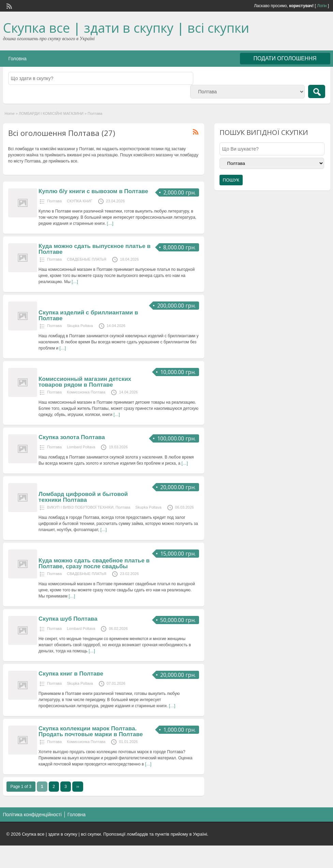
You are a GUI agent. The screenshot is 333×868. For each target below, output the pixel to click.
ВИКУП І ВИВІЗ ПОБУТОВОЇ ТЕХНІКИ (80, 507)
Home (10, 113)
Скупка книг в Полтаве (71, 674)
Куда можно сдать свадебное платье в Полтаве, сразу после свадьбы (94, 563)
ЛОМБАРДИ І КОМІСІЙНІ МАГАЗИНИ (51, 113)
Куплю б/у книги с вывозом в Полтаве (93, 191)
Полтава (54, 201)
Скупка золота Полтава (72, 437)
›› (78, 787)
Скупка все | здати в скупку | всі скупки (126, 28)
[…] (110, 223)
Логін (322, 6)
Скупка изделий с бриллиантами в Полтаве (88, 315)
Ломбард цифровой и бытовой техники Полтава (83, 497)
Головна (18, 59)
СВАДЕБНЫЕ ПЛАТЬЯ (87, 259)
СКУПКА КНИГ (79, 201)
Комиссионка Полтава (86, 392)
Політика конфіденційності (32, 815)
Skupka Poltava (80, 326)
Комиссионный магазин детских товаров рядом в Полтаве (85, 382)
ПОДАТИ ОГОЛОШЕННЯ (285, 58)
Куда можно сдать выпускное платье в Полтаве (95, 249)
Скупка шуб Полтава (68, 619)
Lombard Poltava (81, 447)
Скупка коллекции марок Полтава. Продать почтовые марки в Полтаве (91, 731)
